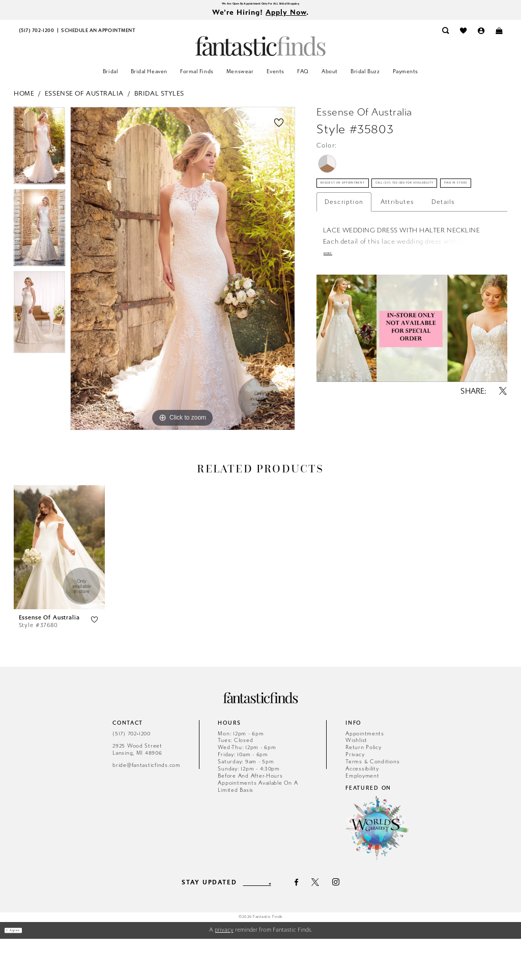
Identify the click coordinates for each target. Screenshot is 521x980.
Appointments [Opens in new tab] (365, 774)
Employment (362, 817)
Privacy (355, 796)
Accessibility (362, 810)
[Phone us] (36, 37)
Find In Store (348, 248)
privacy (224, 971)
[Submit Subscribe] (283, 924)
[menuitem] (36, 37)
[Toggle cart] (499, 37)
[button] (481, 37)
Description (344, 271)
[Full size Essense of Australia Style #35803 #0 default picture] (183, 275)
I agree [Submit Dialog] (22, 971)
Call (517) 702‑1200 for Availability (387, 222)
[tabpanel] (39, 154)
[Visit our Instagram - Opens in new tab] (350, 924)
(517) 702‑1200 (132, 774)
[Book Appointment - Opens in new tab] (98, 37)
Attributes (397, 271)
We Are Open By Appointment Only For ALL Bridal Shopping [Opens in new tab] (260, 5)
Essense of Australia (84, 99)
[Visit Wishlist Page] (463, 37)
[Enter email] (257, 924)
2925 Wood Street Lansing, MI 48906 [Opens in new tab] (137, 791)
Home (24, 99)
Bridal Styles (159, 99)
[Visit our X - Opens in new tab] (330, 923)
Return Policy (364, 789)
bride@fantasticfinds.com (147, 806)
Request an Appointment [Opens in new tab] (368, 197)
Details (443, 271)
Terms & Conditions (372, 803)
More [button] (333, 326)
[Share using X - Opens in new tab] (503, 467)
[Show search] (445, 37)
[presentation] (59, 588)
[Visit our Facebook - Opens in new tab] (311, 923)
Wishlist (356, 781)
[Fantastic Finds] (260, 52)
